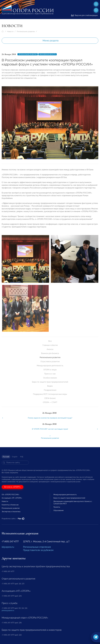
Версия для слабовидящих (84, 15)
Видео (50, 386)
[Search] (15, 463)
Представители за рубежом (38, 550)
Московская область (48, 54)
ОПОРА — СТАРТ (50, 402)
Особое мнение (50, 378)
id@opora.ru (8, 547)
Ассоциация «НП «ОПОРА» (12, 498)
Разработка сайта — (13, 519)
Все (50, 341)
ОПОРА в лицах (50, 370)
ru (96, 10)
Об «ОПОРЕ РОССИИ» (10, 495)
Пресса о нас (50, 374)
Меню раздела (51, 41)
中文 (22, 457)
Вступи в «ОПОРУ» (13, 487)
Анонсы (50, 349)
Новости (10, 32)
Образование (59, 510)
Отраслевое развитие (50, 362)
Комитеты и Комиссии (10, 505)
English (15, 457)
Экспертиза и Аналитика (11, 512)
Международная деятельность (50, 366)
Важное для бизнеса (50, 353)
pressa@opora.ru (8, 610)
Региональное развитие (26, 32)
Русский (6, 457)
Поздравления (50, 390)
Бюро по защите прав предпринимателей (50, 382)
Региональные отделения (37, 547)
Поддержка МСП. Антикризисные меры (50, 394)
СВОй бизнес (50, 398)
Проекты (57, 507)
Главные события (50, 345)
